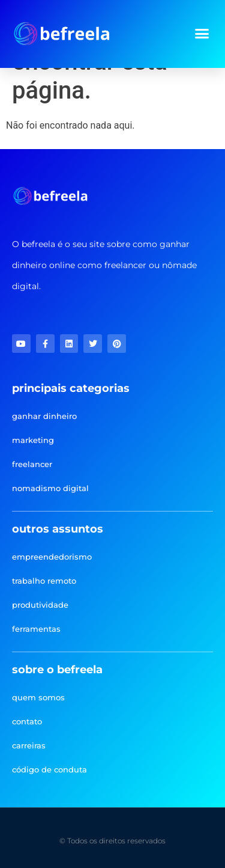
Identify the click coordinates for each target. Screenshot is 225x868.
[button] (202, 34)
